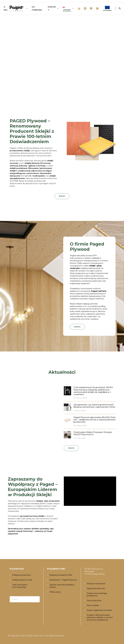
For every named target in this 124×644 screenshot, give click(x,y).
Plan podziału (93, 605)
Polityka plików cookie (22, 580)
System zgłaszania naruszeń (99, 610)
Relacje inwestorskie (96, 584)
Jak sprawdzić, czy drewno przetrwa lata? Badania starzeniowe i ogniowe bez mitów (94, 406)
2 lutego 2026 (80, 438)
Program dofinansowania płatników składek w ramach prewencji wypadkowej (100, 617)
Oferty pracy (55, 592)
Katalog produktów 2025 (61, 575)
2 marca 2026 (80, 411)
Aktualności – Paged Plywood (63, 580)
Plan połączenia (94, 600)
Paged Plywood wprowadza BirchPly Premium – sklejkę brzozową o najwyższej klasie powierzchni (95, 420)
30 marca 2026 (80, 398)
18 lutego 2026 (80, 425)
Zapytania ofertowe (96, 588)
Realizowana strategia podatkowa (97, 594)
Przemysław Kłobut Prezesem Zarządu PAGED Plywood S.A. (93, 433)
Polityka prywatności (21, 575)
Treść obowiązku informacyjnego (20, 586)
